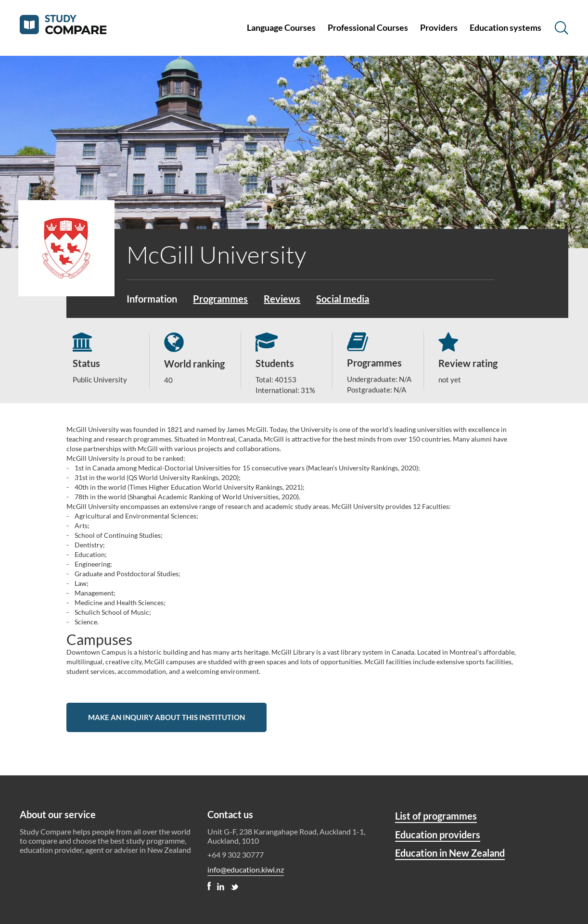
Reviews (282, 299)
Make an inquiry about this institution (166, 717)
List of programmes (436, 816)
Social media (343, 299)
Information (152, 299)
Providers (439, 27)
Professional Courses (368, 27)
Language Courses (281, 27)
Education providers (438, 835)
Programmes (220, 299)
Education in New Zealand (450, 853)
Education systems (505, 27)
